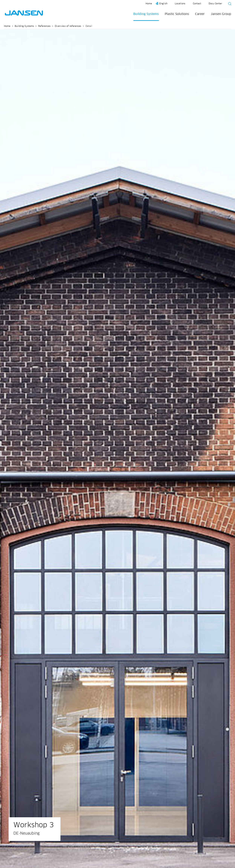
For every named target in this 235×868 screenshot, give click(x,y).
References (44, 26)
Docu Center (215, 4)
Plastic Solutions (177, 14)
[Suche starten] (229, 4)
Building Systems (146, 14)
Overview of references (68, 26)
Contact (197, 4)
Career (200, 14)
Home (149, 4)
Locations (180, 4)
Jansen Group (221, 14)
